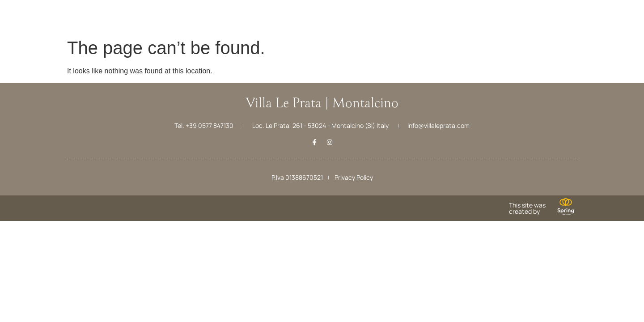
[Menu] (21, 12)
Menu (21, 26)
